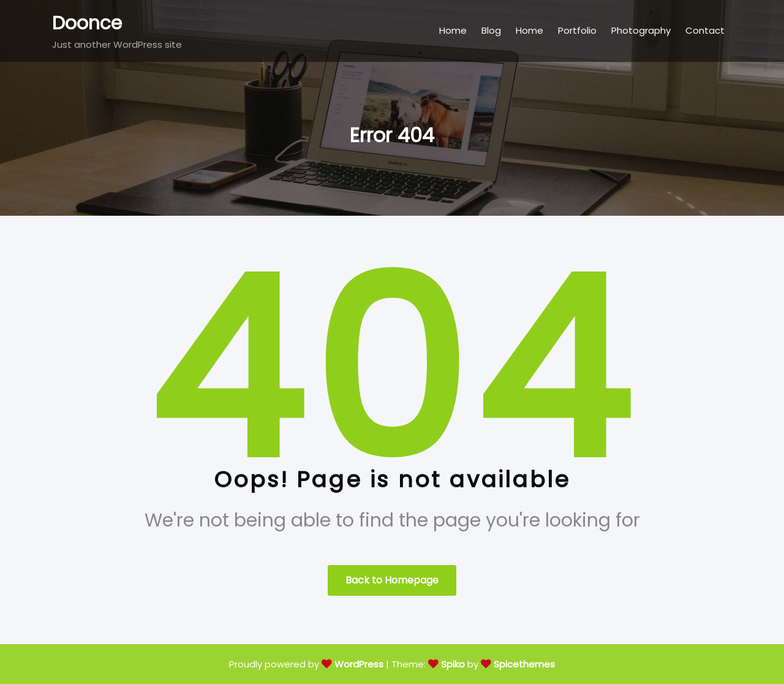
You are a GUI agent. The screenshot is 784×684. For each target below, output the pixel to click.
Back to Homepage (392, 580)
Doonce (87, 23)
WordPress (359, 664)
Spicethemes (524, 664)
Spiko (453, 664)
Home (453, 30)
